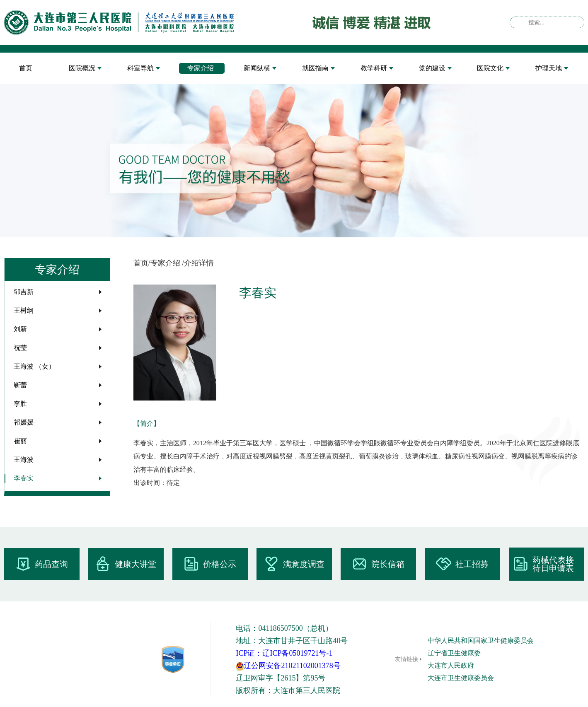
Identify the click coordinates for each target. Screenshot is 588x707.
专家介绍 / (167, 263)
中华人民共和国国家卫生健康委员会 (481, 641)
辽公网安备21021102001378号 (288, 666)
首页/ (142, 263)
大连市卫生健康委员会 (461, 678)
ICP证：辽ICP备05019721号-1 (284, 653)
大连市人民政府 (451, 665)
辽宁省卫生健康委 (454, 653)
